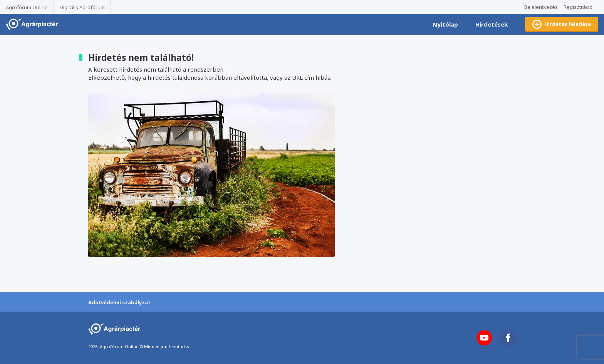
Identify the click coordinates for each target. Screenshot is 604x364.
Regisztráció (578, 7)
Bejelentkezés (541, 7)
